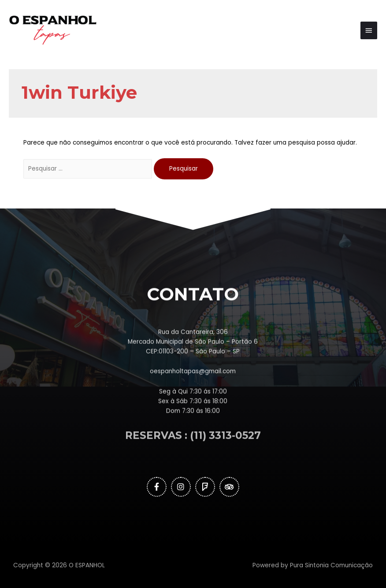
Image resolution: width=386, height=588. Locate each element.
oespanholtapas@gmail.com (193, 396)
